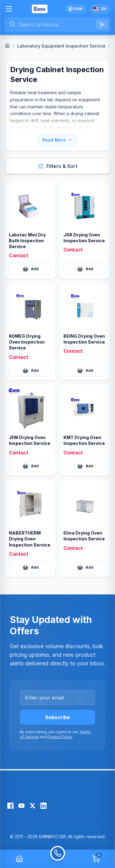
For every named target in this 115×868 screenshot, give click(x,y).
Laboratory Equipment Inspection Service (61, 46)
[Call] (57, 859)
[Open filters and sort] (57, 166)
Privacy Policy (60, 737)
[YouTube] (21, 806)
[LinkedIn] (44, 806)
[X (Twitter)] (33, 806)
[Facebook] (10, 806)
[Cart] (96, 859)
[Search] (102, 25)
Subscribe (57, 717)
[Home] (7, 45)
